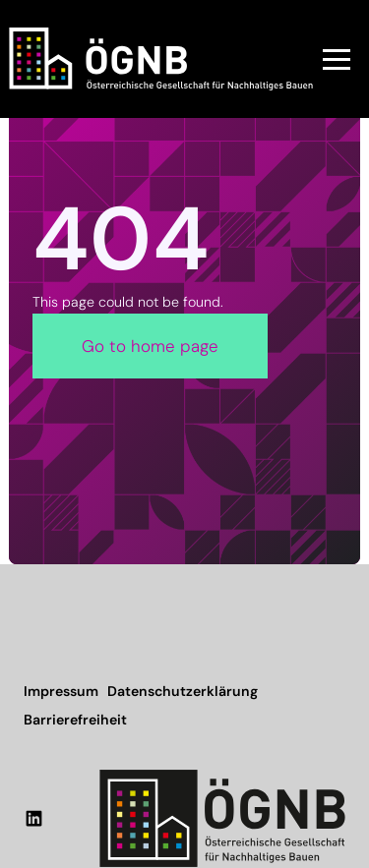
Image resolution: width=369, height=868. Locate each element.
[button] (337, 59)
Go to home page (150, 346)
